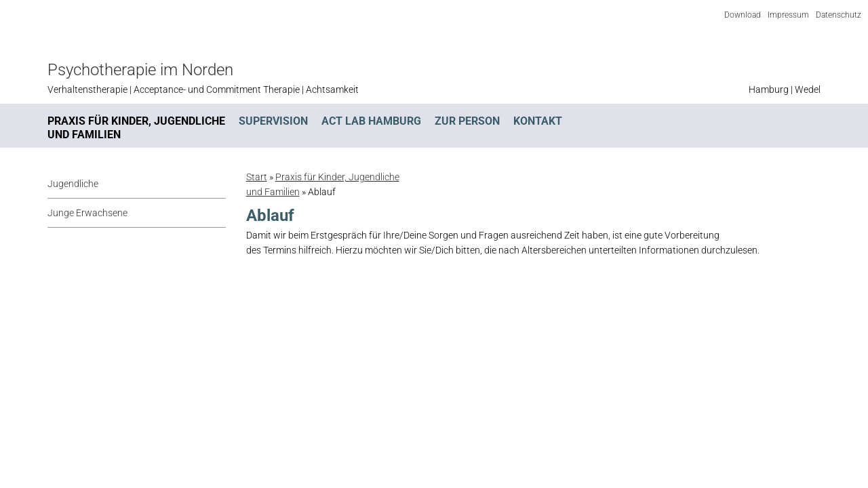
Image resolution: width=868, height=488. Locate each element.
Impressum (788, 15)
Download (743, 15)
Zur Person (467, 121)
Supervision (273, 121)
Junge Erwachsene (87, 213)
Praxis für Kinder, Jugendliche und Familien (136, 128)
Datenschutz (839, 15)
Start (257, 177)
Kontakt (538, 121)
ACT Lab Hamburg (371, 121)
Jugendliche (73, 184)
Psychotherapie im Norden (140, 70)
